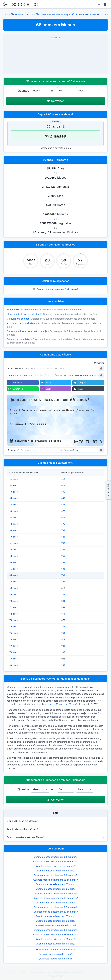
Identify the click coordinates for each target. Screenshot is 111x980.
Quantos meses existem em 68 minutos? (56, 930)
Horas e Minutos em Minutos (22, 310)
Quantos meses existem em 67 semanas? (56, 912)
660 (63, 505)
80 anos (14, 665)
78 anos (14, 652)
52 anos (14, 485)
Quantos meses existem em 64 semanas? (55, 861)
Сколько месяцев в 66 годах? (56, 954)
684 (63, 518)
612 (63, 479)
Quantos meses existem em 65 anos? (55, 884)
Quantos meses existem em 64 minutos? (56, 857)
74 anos (14, 627)
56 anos (14, 511)
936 (63, 652)
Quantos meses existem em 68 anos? (55, 939)
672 (63, 511)
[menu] (105, 4)
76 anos (14, 639)
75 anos (14, 633)
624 (63, 485)
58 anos (14, 524)
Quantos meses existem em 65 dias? (56, 871)
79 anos (14, 659)
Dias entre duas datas (19, 339)
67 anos (14, 582)
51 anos (14, 479)
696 (63, 524)
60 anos (14, 537)
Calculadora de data (18, 319)
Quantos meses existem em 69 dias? (56, 944)
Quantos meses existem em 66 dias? (56, 889)
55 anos (14, 505)
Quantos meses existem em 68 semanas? (55, 934)
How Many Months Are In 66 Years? (55, 949)
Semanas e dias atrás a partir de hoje (27, 331)
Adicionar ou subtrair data (21, 323)
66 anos (14, 575)
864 (63, 614)
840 (63, 601)
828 (63, 595)
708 (63, 530)
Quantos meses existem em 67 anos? (56, 916)
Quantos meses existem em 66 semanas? (55, 898)
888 (63, 627)
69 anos (14, 595)
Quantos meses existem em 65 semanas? (55, 880)
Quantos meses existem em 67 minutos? (55, 907)
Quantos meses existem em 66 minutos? (56, 893)
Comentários (108, 490)
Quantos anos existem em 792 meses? (57, 289)
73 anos (14, 620)
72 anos (14, 614)
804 (63, 582)
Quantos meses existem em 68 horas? (55, 925)
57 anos (14, 518)
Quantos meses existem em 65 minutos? (56, 875)
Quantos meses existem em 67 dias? (55, 903)
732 (63, 543)
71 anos (14, 607)
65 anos (14, 569)
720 (63, 537)
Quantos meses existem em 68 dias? (56, 921)
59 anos (14, 530)
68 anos (14, 588)
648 (63, 498)
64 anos (14, 562)
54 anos (14, 498)
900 (63, 633)
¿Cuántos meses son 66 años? (56, 959)
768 (63, 562)
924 (63, 646)
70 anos (14, 601)
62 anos (14, 550)
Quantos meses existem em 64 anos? (55, 866)
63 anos (14, 556)
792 (63, 575)
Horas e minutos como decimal (24, 314)
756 (63, 556)
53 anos (14, 492)
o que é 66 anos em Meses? (62, 704)
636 (63, 492)
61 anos (14, 543)
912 (63, 639)
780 (63, 569)
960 (63, 665)
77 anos (14, 646)
